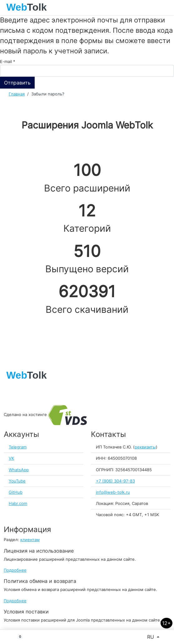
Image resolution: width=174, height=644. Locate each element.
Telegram (18, 447)
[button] (17, 637)
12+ (167, 623)
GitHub (16, 492)
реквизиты (145, 447)
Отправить (17, 83)
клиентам (30, 540)
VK (11, 458)
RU (151, 637)
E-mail (8, 62)
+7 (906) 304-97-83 (115, 481)
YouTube (17, 481)
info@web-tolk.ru (113, 492)
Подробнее (15, 570)
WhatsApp (19, 470)
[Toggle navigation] (166, 7)
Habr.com (18, 504)
